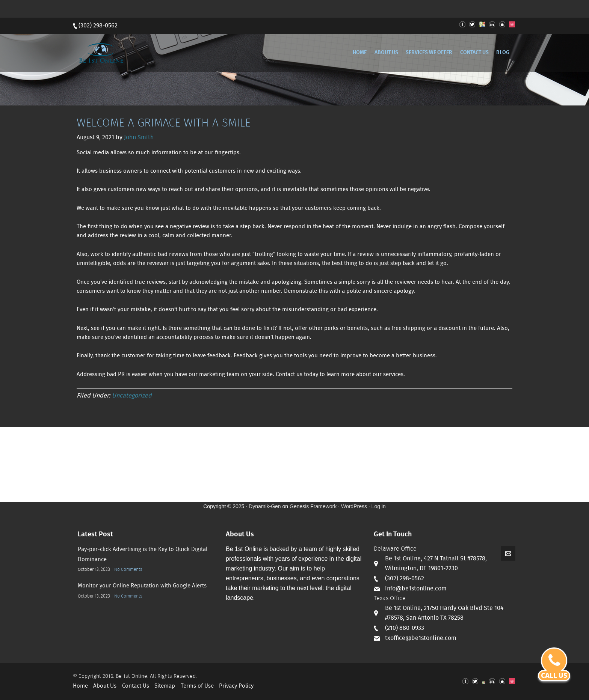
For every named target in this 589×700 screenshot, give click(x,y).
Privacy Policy (236, 686)
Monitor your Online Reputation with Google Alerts (142, 586)
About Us (105, 686)
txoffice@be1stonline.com (421, 638)
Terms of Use (197, 686)
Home (80, 686)
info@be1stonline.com (416, 589)
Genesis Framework (313, 506)
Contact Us (136, 686)
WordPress (354, 506)
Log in (379, 506)
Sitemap (165, 686)
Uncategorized (132, 396)
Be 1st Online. (132, 676)
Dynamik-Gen (265, 506)
